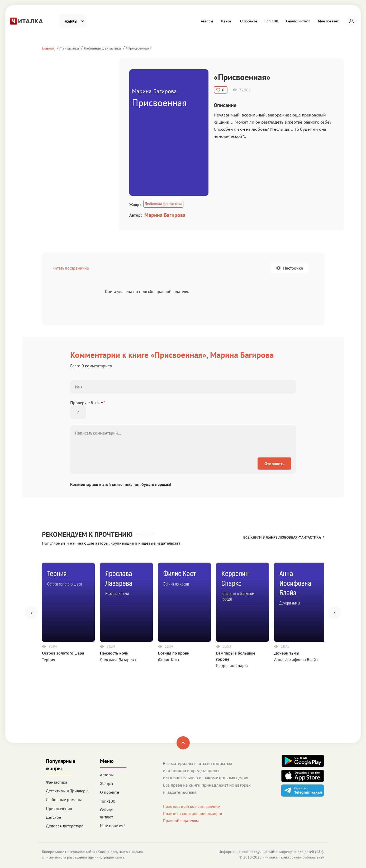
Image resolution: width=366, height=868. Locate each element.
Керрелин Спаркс (232, 665)
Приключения (59, 808)
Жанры (227, 21)
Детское (53, 817)
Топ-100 (272, 21)
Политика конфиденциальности (192, 813)
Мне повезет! (329, 21)
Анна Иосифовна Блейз (296, 660)
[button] (351, 21)
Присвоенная (139, 48)
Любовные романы (64, 799)
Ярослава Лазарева (118, 660)
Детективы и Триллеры (67, 791)
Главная (48, 48)
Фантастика (69, 48)
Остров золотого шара (63, 653)
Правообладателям (181, 821)
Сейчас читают (298, 21)
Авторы (207, 21)
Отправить (274, 464)
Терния (49, 660)
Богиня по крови (174, 653)
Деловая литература (65, 826)
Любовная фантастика (102, 48)
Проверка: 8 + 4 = (88, 403)
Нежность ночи (114, 653)
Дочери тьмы (287, 653)
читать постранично (71, 268)
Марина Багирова (165, 215)
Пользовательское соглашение (191, 806)
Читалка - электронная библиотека (293, 857)
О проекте (249, 21)
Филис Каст (169, 660)
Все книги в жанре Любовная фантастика (284, 537)
